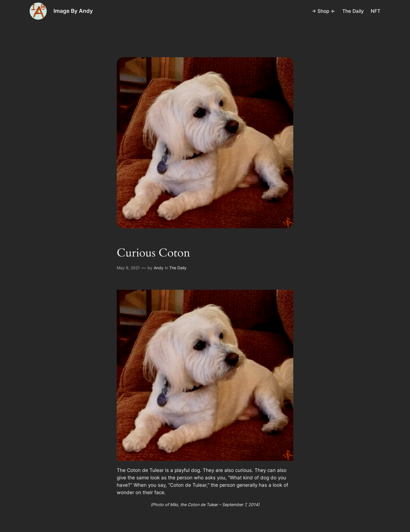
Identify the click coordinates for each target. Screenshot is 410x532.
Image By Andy (73, 11)
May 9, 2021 (128, 268)
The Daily (178, 268)
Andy (159, 268)
